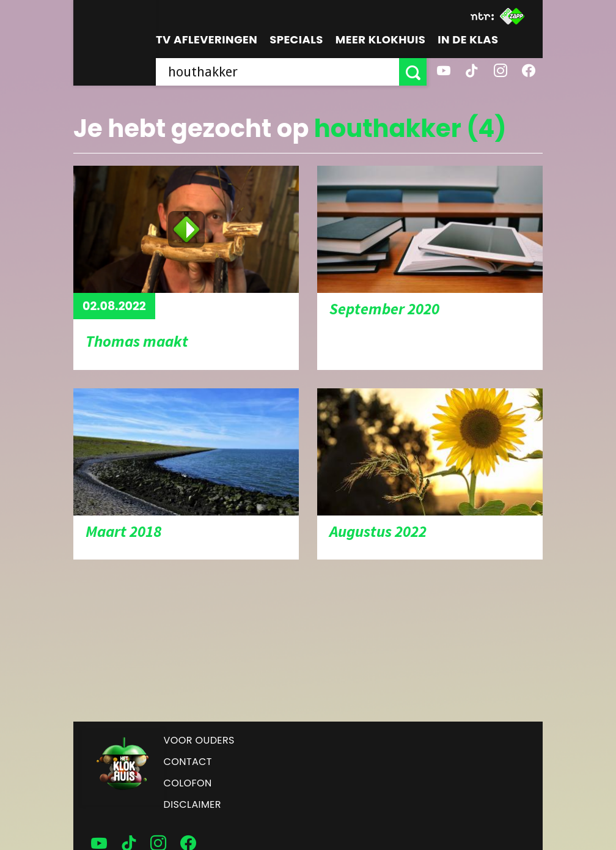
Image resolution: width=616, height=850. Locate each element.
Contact (188, 762)
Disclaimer (193, 804)
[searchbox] (277, 72)
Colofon (188, 783)
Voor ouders (199, 740)
